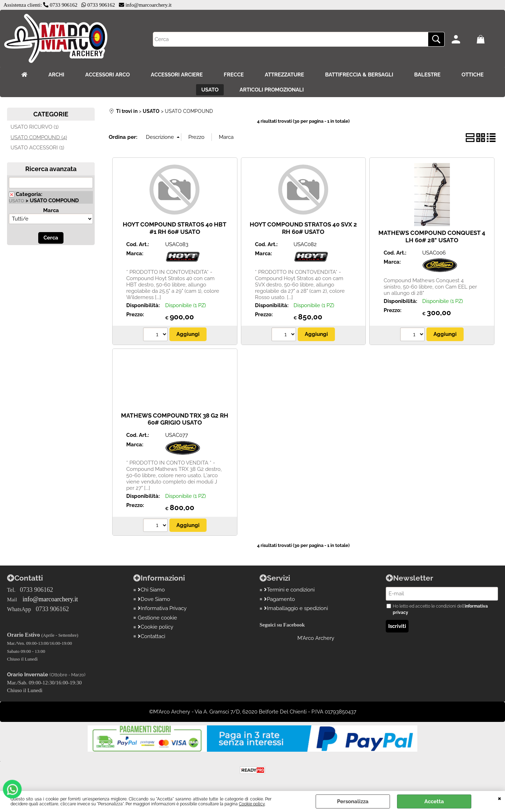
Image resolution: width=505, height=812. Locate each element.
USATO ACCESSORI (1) (37, 148)
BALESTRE (427, 75)
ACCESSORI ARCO (107, 75)
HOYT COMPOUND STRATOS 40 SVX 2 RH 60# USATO (303, 228)
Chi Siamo (151, 590)
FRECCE (234, 75)
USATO (210, 90)
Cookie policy (252, 804)
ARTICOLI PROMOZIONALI (272, 90)
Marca (51, 210)
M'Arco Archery (316, 638)
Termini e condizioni (289, 590)
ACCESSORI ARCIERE (177, 75)
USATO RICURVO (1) (35, 127)
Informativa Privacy (162, 608)
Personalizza (353, 801)
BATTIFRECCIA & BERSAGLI (359, 75)
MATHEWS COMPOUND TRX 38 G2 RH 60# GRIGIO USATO (175, 419)
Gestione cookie (157, 618)
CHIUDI (500, 798)
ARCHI (56, 75)
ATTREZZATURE (284, 75)
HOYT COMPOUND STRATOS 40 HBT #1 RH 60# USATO (175, 228)
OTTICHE (473, 75)
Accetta (434, 801)
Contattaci (151, 636)
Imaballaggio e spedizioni (296, 608)
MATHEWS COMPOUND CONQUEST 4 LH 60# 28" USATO (432, 236)
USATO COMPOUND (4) (39, 137)
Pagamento (280, 599)
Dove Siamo (154, 599)
